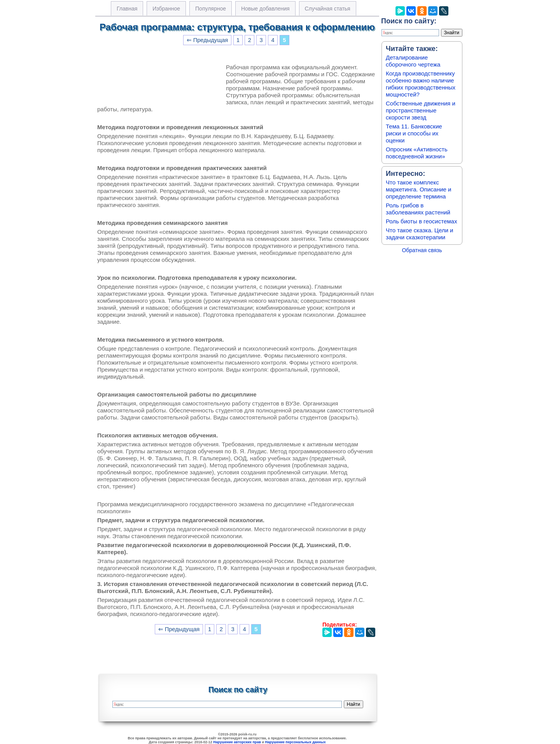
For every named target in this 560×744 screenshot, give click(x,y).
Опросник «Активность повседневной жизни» (416, 153)
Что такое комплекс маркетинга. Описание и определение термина (419, 189)
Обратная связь (422, 250)
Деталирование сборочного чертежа (413, 61)
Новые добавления (265, 9)
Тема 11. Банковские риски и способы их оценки (414, 133)
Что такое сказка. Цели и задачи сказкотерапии (419, 234)
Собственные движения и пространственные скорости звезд (421, 110)
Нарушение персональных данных (296, 742)
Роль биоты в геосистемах (421, 221)
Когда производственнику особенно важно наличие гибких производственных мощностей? (421, 84)
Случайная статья (328, 9)
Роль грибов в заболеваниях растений (418, 209)
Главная (127, 9)
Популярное (211, 9)
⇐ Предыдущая (207, 40)
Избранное (166, 9)
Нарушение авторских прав (237, 742)
